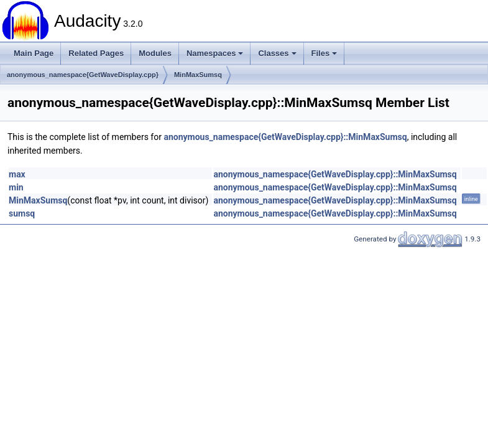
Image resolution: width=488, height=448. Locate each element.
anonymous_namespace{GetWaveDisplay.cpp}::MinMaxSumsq (285, 137)
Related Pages (96, 53)
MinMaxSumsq (198, 75)
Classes (277, 53)
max (17, 174)
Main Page (34, 53)
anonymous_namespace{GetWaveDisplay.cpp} (83, 75)
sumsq (22, 213)
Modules (155, 53)
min (16, 187)
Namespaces (215, 53)
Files (325, 53)
